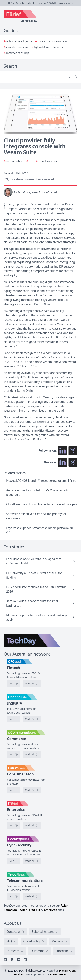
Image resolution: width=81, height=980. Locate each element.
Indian (23, 910)
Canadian (10, 910)
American (50, 910)
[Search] (37, 77)
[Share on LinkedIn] (63, 462)
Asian (65, 906)
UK (38, 910)
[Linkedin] (5, 960)
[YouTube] (19, 960)
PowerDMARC (58, 974)
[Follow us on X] (73, 450)
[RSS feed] (25, 960)
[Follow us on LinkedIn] (63, 450)
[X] (12, 960)
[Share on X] (73, 462)
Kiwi (32, 910)
